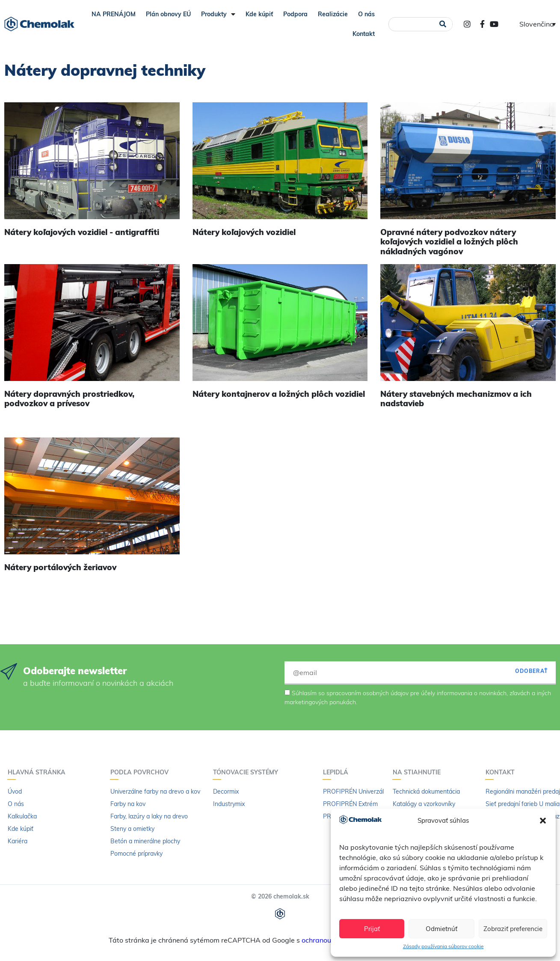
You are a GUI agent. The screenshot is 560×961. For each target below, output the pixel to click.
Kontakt (364, 34)
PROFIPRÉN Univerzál (353, 791)
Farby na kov (128, 804)
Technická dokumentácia (426, 791)
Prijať (372, 929)
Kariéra (18, 841)
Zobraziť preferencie (513, 929)
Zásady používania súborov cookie (443, 946)
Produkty (218, 14)
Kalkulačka (22, 816)
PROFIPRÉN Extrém (350, 804)
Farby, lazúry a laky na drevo (149, 816)
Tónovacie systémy (248, 772)
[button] (543, 821)
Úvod (15, 791)
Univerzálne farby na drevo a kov (155, 791)
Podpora (295, 14)
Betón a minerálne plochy (145, 841)
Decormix (226, 791)
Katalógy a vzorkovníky (424, 804)
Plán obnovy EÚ (168, 14)
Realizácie (333, 14)
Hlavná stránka (39, 772)
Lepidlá (338, 772)
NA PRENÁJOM (114, 14)
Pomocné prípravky (136, 854)
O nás (366, 14)
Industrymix (229, 804)
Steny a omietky (132, 829)
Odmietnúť (441, 929)
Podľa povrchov (142, 772)
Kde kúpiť (259, 14)
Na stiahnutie (419, 772)
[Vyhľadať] (443, 24)
